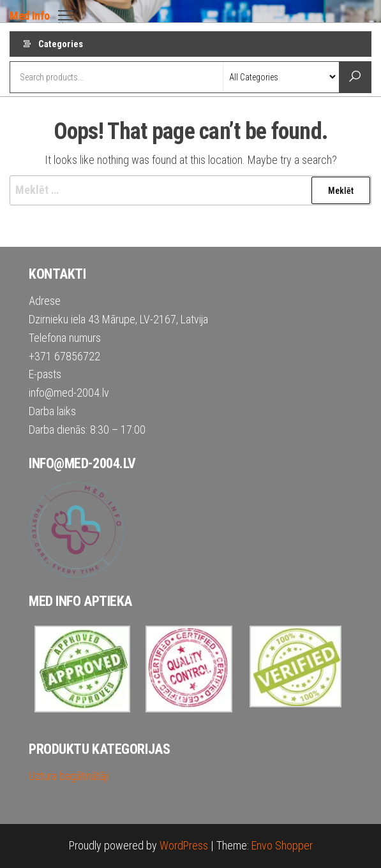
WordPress (184, 845)
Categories (61, 44)
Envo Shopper (282, 845)
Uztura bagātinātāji (69, 776)
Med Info (30, 16)
